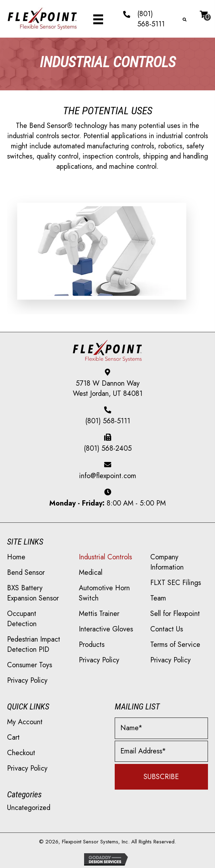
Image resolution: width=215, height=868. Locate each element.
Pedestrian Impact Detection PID (34, 644)
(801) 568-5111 (151, 19)
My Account (25, 722)
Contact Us (167, 629)
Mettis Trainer (99, 614)
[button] (162, 777)
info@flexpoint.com (108, 476)
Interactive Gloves (106, 629)
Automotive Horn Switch (104, 593)
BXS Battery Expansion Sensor (33, 593)
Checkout (21, 753)
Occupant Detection (22, 619)
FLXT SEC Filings (176, 583)
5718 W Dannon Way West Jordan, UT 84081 (108, 388)
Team (158, 598)
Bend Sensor (26, 573)
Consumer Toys (30, 665)
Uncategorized (29, 808)
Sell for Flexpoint (175, 614)
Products (92, 645)
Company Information (167, 562)
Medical (91, 573)
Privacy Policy (27, 680)
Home (16, 557)
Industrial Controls (105, 557)
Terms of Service (175, 645)
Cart (13, 737)
